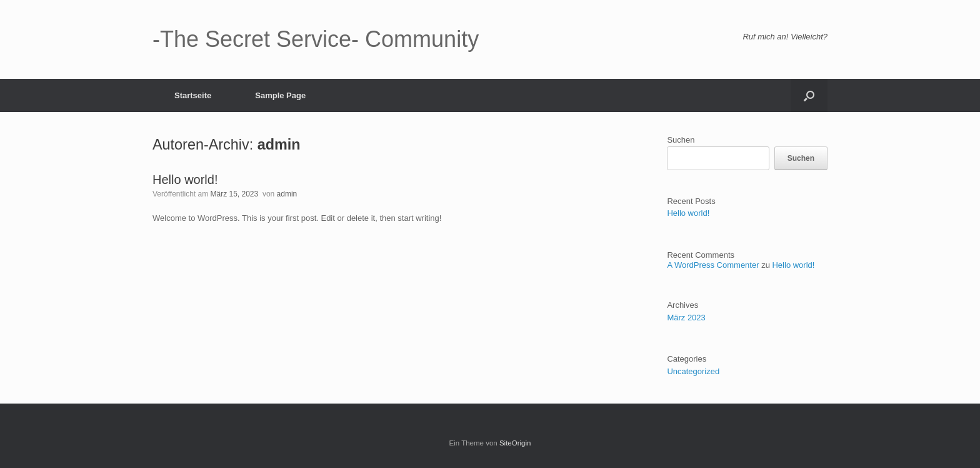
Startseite (193, 95)
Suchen (681, 140)
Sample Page (280, 95)
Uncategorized (693, 371)
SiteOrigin (515, 443)
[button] (809, 95)
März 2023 (686, 318)
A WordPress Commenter (713, 265)
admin (279, 145)
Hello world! (185, 180)
